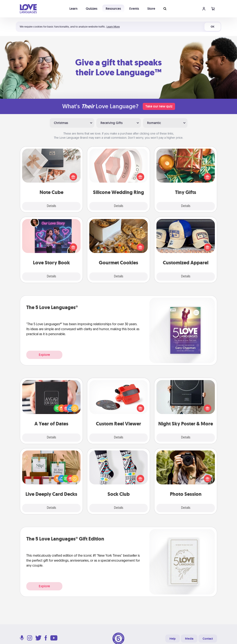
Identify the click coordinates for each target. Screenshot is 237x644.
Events (134, 9)
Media (189, 639)
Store (151, 9)
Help (173, 639)
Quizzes (92, 9)
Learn (73, 9)
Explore (44, 355)
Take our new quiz (159, 106)
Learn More (113, 27)
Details (51, 206)
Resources (113, 9)
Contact (208, 639)
